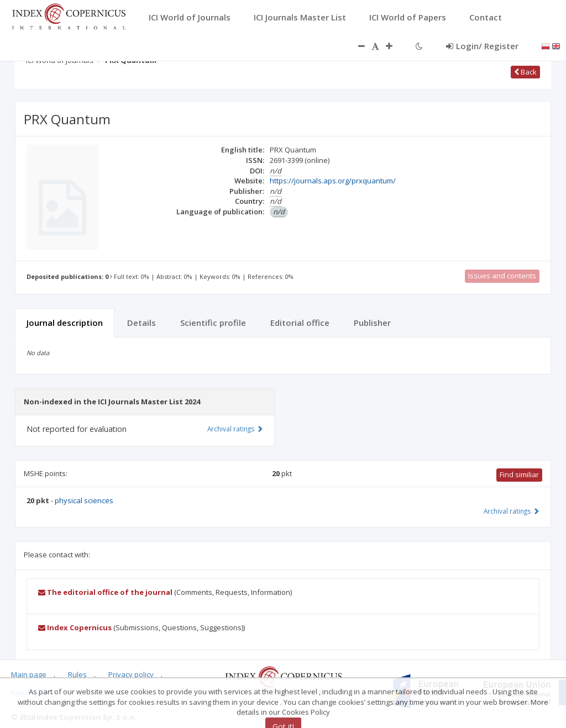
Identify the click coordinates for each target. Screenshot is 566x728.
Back (525, 72)
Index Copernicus (75, 627)
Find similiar (519, 474)
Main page (29, 674)
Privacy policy (131, 674)
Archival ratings (512, 511)
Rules (77, 674)
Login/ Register (482, 46)
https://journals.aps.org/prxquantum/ (333, 181)
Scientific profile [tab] (213, 323)
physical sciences (84, 500)
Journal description (65, 323)
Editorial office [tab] (300, 323)
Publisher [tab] (372, 323)
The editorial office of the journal (105, 592)
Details (141, 323)
